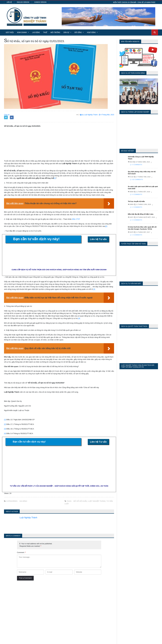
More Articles (81, 632)
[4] (79, 318)
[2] (106, 226)
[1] (55, 178)
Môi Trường (55, 32)
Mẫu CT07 (76, 219)
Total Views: (116, 605)
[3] (94, 289)
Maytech (49, 641)
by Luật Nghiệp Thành (89, 115)
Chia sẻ (7, 115)
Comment (21, 552)
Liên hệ (9, 2)
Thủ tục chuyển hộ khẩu (136, 199)
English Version (23, 2)
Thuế (45, 32)
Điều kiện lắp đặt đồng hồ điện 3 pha (140, 212)
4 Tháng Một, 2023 (107, 115)
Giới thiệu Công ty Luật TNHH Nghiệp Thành (143, 157)
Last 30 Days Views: (119, 602)
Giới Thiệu (10, 32)
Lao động (36, 32)
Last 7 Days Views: (119, 598)
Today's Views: (117, 594)
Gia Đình (23, 501)
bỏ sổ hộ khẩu (80, 501)
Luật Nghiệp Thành (96, 501)
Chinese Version (40, 2)
